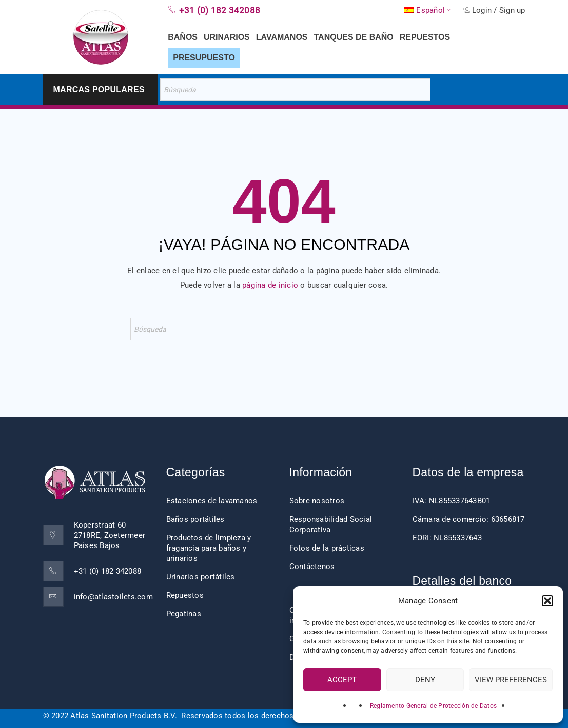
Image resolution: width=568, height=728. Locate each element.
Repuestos (185, 595)
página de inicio (270, 285)
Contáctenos (312, 567)
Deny (425, 680)
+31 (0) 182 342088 (108, 571)
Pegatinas (184, 614)
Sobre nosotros (317, 501)
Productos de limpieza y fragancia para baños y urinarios (209, 548)
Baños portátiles (195, 519)
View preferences (511, 680)
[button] (547, 601)
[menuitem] (428, 10)
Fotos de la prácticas (327, 548)
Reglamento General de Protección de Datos (433, 706)
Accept (342, 680)
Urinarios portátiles (201, 577)
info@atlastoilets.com (113, 597)
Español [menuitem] (430, 11)
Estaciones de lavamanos (212, 501)
